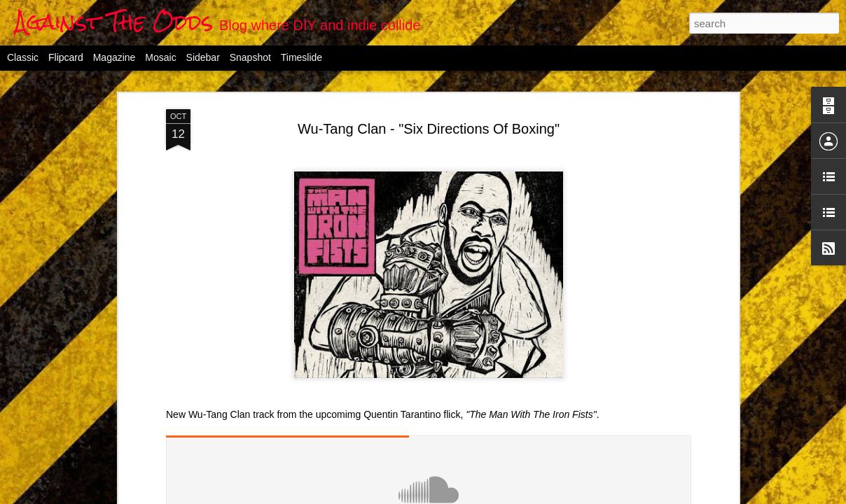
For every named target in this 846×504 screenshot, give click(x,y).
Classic (23, 57)
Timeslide (301, 57)
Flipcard (66, 57)
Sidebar (203, 57)
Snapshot (250, 57)
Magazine (115, 57)
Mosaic (160, 57)
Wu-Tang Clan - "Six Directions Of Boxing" (429, 129)
